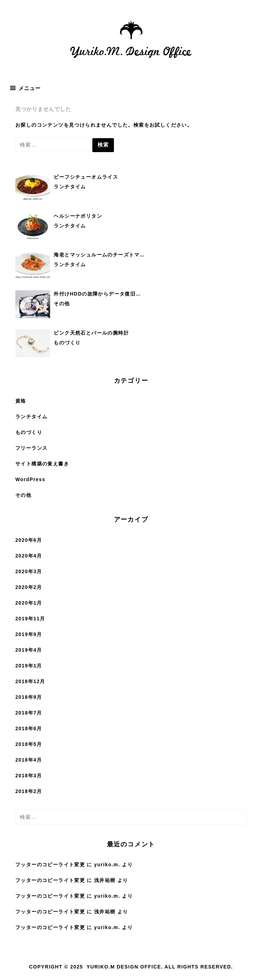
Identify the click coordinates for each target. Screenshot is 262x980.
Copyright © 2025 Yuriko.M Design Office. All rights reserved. (131, 967)
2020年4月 (29, 556)
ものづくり (29, 432)
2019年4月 (29, 650)
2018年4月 (29, 760)
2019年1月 (29, 666)
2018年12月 (30, 681)
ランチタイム (31, 417)
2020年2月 (29, 587)
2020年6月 (29, 540)
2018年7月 (29, 713)
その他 (23, 495)
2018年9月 (29, 697)
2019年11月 (30, 619)
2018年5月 (29, 744)
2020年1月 (29, 603)
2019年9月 (29, 634)
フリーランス (31, 448)
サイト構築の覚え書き (42, 464)
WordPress (30, 479)
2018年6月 (29, 728)
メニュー (30, 88)
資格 (21, 401)
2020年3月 (29, 571)
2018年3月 (29, 776)
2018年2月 (29, 791)
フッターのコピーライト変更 (50, 865)
